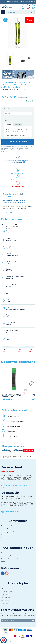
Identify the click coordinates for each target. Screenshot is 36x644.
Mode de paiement (7, 532)
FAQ (2, 588)
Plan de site (5, 600)
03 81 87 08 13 (8, 471)
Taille (6, 109)
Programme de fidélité (8, 541)
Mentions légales (7, 556)
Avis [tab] (22, 194)
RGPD (3, 562)
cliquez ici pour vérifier (10, 458)
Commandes (18, 521)
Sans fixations (18, 125)
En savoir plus (18, 583)
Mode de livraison (7, 529)
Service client (5, 553)
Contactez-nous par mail (17, 485)
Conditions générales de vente (11, 526)
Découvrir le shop (14, 511)
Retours (4, 538)
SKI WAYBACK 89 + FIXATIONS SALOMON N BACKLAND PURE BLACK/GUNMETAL (12, 395)
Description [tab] (9, 194)
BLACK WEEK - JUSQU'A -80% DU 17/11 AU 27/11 (18, 2)
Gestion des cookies (8, 603)
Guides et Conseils (7, 591)
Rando (8, 125)
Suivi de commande (8, 535)
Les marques (5, 597)
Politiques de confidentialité (10, 559)
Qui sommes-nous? (18, 548)
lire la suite (9, 213)
